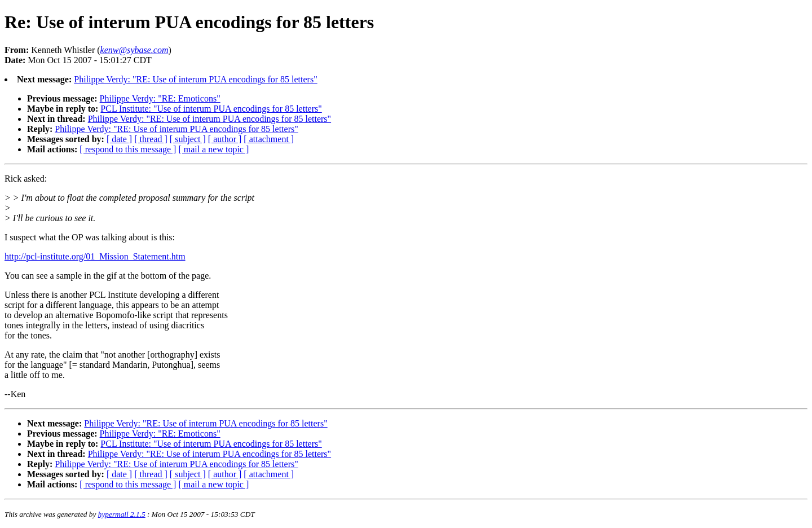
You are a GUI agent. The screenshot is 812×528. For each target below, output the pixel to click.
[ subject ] (188, 139)
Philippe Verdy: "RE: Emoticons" (160, 98)
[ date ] (119, 139)
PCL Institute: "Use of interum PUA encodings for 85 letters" (211, 109)
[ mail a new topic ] (213, 149)
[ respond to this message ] (128, 149)
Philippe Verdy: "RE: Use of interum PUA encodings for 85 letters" (195, 79)
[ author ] (225, 139)
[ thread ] (151, 139)
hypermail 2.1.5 (122, 514)
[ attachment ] (269, 139)
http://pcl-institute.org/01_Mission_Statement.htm (95, 256)
